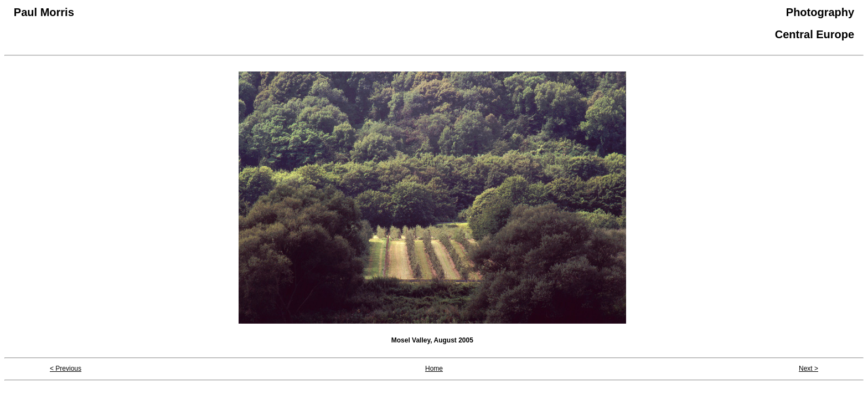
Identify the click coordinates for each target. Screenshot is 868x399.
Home (434, 369)
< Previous (66, 369)
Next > (808, 369)
